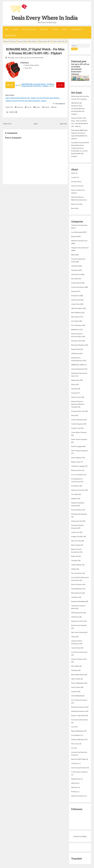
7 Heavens (75, 763)
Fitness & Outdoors (78, 287)
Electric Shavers (77, 584)
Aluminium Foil (77, 521)
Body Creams (76, 545)
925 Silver (75, 787)
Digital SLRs (76, 349)
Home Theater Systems (79, 439)
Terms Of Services (77, 185)
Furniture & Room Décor (80, 719)
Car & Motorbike (77, 232)
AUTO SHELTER (77, 695)
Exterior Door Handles (79, 625)
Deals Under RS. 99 (45, 41)
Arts (73, 748)
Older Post (64, 124)
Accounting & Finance (79, 767)
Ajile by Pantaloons (78, 795)
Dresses (74, 291)
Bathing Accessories (79, 707)
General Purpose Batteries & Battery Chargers (78, 404)
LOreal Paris (76, 304)
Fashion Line (76, 428)
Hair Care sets (76, 540)
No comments (60, 103)
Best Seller (75, 208)
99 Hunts (74, 791)
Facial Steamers (77, 509)
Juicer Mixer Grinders (79, 432)
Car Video (75, 494)
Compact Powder (77, 536)
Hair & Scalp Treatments (80, 450)
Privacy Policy (76, 181)
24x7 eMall (75, 666)
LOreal (74, 636)
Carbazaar (75, 597)
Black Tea (75, 556)
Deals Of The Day (10, 41)
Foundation (76, 485)
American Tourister (78, 490)
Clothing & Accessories (79, 225)
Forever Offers (22, 41)
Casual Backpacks (78, 369)
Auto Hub (75, 278)
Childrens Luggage (78, 466)
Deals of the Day (77, 204)
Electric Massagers (78, 683)
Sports (65, 29)
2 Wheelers (75, 616)
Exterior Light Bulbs (78, 715)
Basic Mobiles (76, 312)
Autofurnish (76, 299)
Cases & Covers (77, 397)
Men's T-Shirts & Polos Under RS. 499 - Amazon (21, 98)
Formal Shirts (76, 282)
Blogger (84, 836)
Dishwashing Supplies (79, 514)
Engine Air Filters (78, 621)
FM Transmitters (77, 612)
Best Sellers (33, 41)
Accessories (76, 295)
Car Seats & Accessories (79, 652)
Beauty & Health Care (29, 29)
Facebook (19, 107)
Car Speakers (76, 735)
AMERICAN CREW (78, 364)
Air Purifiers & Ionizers (79, 700)
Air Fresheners (77, 325)
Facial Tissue (76, 687)
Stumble (46, 107)
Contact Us (75, 177)
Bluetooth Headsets (78, 345)
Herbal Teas (75, 380)
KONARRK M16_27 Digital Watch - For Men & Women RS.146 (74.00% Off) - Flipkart (35, 51)
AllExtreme (75, 353)
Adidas (74, 569)
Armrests (75, 691)
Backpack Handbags (78, 601)
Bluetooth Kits (77, 470)
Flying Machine (77, 588)
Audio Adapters (77, 457)
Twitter (28, 107)
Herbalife (75, 670)
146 (60, 85)
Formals (74, 393)
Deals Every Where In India (46, 18)
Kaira (73, 384)
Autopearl (75, 270)
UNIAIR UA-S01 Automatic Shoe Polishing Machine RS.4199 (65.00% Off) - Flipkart (78, 108)
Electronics (44, 29)
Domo (73, 415)
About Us (74, 173)
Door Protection (77, 573)
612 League (75, 321)
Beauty (74, 236)
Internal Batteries (78, 419)
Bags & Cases (76, 461)
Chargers (75, 560)
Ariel (73, 726)
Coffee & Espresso (77, 423)
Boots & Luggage (77, 446)
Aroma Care (75, 532)
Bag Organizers (77, 593)
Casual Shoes (76, 647)
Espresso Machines (78, 739)
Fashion (15, 29)
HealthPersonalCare (78, 711)
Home (7, 29)
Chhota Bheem (77, 564)
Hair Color (75, 743)
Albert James (76, 678)
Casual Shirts (76, 274)
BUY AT (10, 85)
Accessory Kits (77, 340)
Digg (54, 107)
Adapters (75, 498)
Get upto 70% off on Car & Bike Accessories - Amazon (29, 101)
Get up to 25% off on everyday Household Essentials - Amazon (79, 69)
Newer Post (7, 124)
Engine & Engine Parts (79, 659)
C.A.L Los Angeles (77, 474)
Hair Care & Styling (78, 632)
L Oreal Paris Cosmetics (79, 772)
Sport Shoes (76, 316)
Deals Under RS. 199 (60, 41)
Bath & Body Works (78, 674)
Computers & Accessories (80, 247)
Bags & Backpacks (78, 731)
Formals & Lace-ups (78, 411)
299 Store (74, 783)
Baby (73, 254)
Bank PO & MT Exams (79, 759)
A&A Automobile (77, 308)
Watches (55, 29)
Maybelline (75, 329)
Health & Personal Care (79, 240)
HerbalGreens (76, 779)
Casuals (74, 388)
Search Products (77, 29)
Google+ (37, 107)
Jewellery (75, 266)
